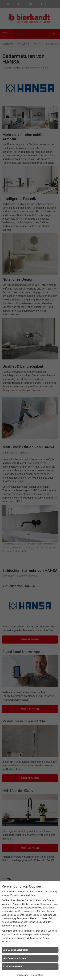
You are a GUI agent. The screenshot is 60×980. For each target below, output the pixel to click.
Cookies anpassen (13, 966)
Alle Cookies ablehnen (15, 958)
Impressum (22, 975)
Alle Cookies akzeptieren (16, 950)
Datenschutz (37, 975)
